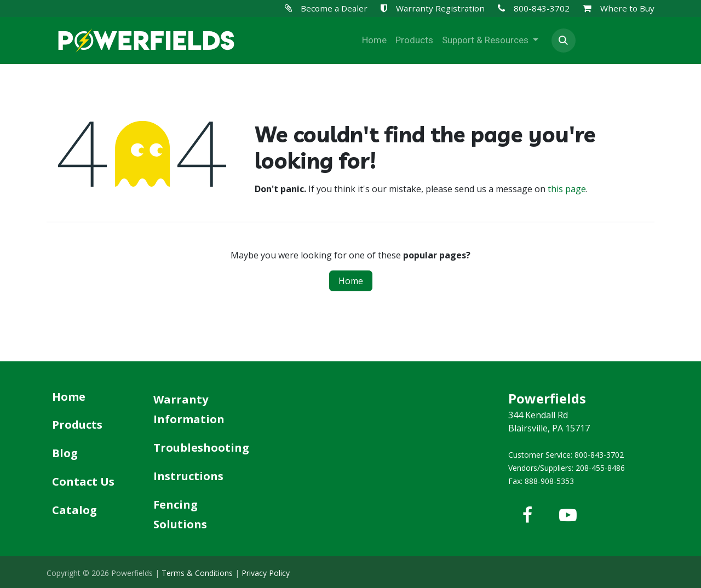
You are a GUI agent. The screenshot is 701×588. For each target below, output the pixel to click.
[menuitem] (374, 41)
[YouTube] (568, 515)
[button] (564, 41)
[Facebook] (527, 515)
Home (351, 281)
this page (567, 189)
